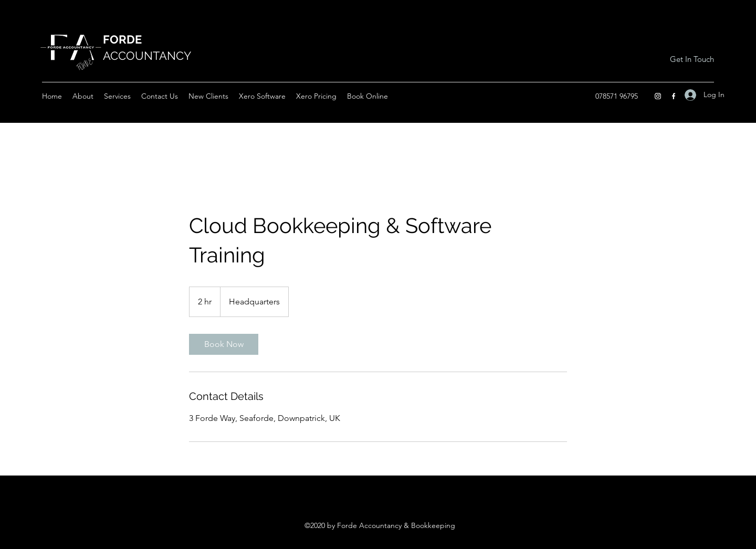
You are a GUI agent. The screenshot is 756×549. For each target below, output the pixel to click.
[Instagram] (658, 96)
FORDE (122, 39)
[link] (224, 344)
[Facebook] (674, 96)
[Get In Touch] (692, 59)
